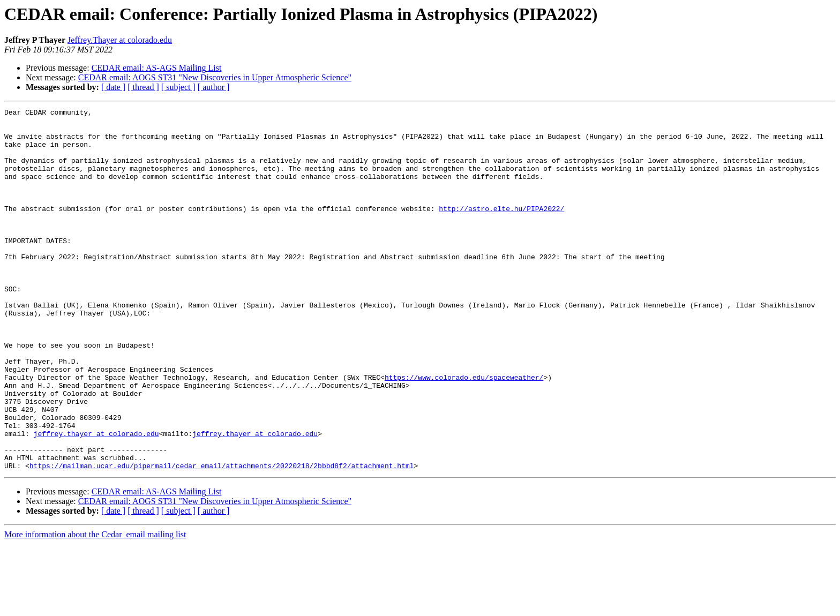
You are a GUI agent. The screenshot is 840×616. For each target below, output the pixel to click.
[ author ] (214, 87)
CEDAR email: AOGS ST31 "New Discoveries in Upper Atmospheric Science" (215, 77)
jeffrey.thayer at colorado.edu (96, 499)
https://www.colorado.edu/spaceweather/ (464, 432)
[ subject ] (178, 87)
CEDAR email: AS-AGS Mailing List (157, 68)
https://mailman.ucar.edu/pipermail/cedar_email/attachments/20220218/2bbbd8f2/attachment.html (222, 538)
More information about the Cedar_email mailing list (95, 607)
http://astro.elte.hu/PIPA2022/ (501, 229)
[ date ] (113, 87)
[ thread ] (143, 87)
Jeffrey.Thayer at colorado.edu (120, 40)
